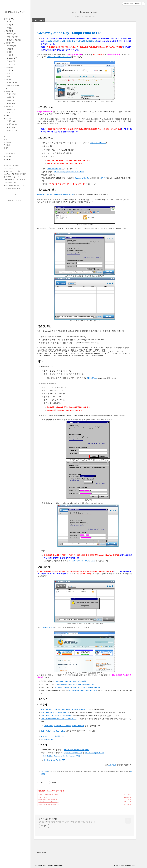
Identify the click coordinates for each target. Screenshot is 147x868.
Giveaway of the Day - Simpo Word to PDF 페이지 (56, 194)
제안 (9, 28)
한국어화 (11, 61)
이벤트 (10, 112)
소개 (10, 49)
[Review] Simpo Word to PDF (55, 760)
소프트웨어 (10, 43)
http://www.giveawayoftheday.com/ (76, 750)
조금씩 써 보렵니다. (10, 154)
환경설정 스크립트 (14, 40)
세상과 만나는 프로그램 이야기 (14, 185)
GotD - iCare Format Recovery (47, 804)
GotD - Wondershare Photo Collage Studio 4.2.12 (59, 719)
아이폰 (8, 118)
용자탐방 (11, 109)
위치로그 (7, 145)
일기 (7, 115)
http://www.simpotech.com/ (95, 753)
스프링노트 (112, 765)
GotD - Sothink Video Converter (48, 799)
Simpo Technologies (54, 169)
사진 (9, 76)
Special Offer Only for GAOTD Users (82, 561)
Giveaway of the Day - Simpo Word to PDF (70, 33)
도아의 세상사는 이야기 (12, 165)
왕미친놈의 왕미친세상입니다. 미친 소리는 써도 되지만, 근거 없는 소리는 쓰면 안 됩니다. (67, 822)
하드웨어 (8, 67)
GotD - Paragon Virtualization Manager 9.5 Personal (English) (63, 710)
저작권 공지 (8, 159)
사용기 (10, 73)
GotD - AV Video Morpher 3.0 (47, 795)
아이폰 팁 (11, 127)
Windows (11, 46)
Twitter (44, 865)
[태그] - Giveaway (47, 739)
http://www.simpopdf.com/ (73, 753)
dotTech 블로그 (48, 627)
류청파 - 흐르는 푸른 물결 (12, 171)
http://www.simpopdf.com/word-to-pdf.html (69, 172)
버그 (10, 25)
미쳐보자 (8, 106)
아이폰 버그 (12, 130)
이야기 (8, 79)
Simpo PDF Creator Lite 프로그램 (59, 57)
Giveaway (12, 58)
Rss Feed (37, 865)
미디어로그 (8, 142)
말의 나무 (9, 91)
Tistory (122, 865)
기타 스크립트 (12, 37)
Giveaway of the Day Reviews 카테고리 (68, 756)
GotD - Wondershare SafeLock (48, 802)
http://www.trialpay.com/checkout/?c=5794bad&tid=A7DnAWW (77, 687)
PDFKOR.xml (92, 378)
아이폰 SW (11, 121)
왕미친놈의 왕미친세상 (15, 12)
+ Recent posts (40, 853)
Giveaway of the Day (82, 178)
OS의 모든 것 (8, 168)
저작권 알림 (8, 157)
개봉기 (10, 70)
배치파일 (11, 34)
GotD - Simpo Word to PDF (85, 12)
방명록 (6, 148)
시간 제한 (104, 178)
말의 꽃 (10, 97)
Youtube (55, 865)
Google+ (60, 865)
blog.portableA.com (10, 183)
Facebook (50, 865)
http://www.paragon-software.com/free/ (83, 691)
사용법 (10, 55)
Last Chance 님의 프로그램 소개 (14, 180)
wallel (133, 865)
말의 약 (10, 100)
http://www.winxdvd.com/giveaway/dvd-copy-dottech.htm (75, 684)
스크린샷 (11, 64)
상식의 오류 (12, 82)
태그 (6, 139)
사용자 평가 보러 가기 (98, 143)
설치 (9, 52)
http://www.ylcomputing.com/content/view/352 (70, 681)
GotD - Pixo (42, 797)
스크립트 (8, 31)
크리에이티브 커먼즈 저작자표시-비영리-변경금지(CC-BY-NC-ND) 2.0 (71, 41)
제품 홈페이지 (44, 772)
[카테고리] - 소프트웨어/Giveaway (53, 736)
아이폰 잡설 (12, 124)
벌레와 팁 (9, 19)
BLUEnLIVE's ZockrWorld (12, 188)
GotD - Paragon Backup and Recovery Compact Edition (64, 726)
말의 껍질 (11, 103)
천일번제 (11, 94)
